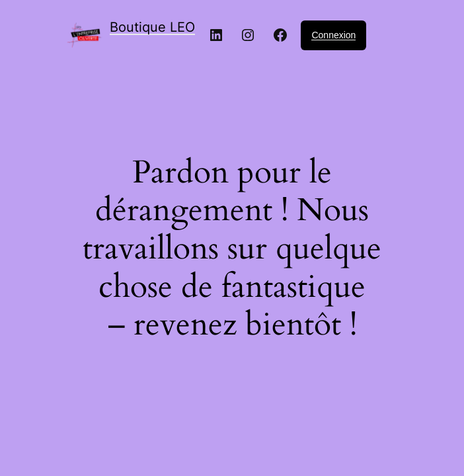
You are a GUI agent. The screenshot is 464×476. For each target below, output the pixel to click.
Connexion (333, 35)
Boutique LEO (152, 27)
